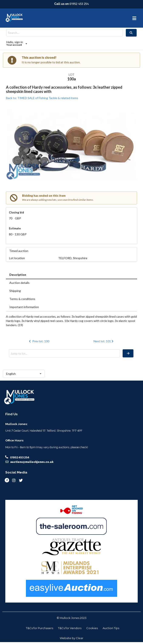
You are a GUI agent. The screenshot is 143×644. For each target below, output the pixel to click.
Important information (24, 307)
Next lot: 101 (104, 341)
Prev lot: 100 (39, 341)
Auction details (19, 283)
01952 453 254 (79, 4)
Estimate (15, 228)
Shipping (15, 291)
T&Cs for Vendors (70, 628)
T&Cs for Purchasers (40, 628)
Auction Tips (111, 628)
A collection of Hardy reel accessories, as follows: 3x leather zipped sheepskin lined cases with (64, 89)
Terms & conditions (22, 299)
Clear (80, 638)
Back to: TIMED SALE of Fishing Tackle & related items (42, 98)
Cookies (92, 628)
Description (18, 275)
